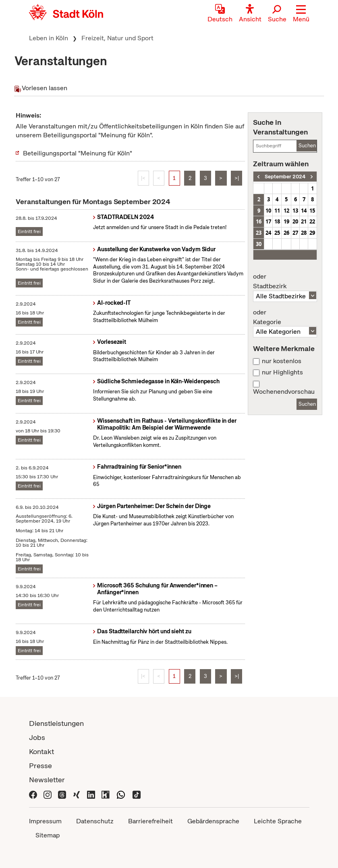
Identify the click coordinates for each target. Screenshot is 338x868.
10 (268, 211)
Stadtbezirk (285, 281)
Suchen (307, 146)
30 (259, 244)
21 (304, 221)
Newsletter (47, 780)
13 (295, 211)
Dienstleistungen (56, 723)
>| (237, 178)
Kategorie (285, 317)
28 (304, 233)
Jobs (37, 737)
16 (259, 221)
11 (277, 211)
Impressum (45, 821)
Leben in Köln (49, 38)
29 (312, 233)
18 (277, 221)
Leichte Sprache (278, 821)
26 (286, 233)
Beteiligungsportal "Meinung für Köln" (78, 153)
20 (295, 221)
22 (312, 221)
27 (295, 233)
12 (286, 211)
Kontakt (41, 751)
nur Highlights (282, 372)
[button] (301, 14)
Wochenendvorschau (284, 392)
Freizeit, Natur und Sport (117, 38)
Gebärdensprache (213, 821)
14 (304, 211)
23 (259, 233)
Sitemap (48, 835)
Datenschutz (95, 821)
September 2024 (285, 177)
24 (268, 233)
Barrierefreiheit (150, 821)
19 (286, 221)
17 (268, 221)
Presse (40, 766)
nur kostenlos (282, 361)
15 (312, 211)
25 (277, 233)
